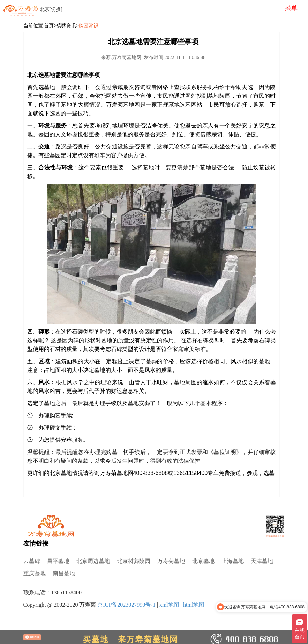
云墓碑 (32, 561)
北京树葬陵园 (134, 561)
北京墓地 (203, 561)
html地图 (194, 605)
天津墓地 (262, 561)
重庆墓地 (35, 573)
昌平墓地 (58, 561)
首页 (49, 26)
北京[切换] (51, 9)
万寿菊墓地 (171, 561)
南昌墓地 (64, 573)
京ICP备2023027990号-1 (126, 605)
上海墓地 (233, 561)
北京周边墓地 (93, 561)
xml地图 (169, 605)
